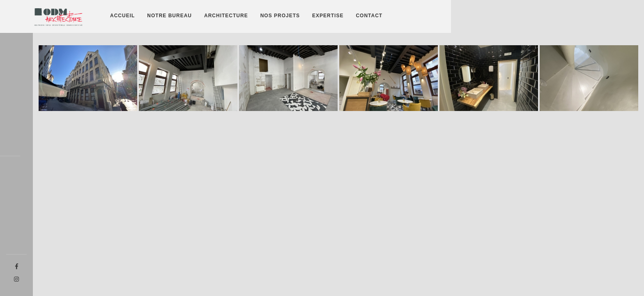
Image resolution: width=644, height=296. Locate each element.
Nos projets (280, 16)
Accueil (122, 16)
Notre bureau (169, 16)
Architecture (226, 16)
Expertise (328, 16)
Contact (369, 16)
